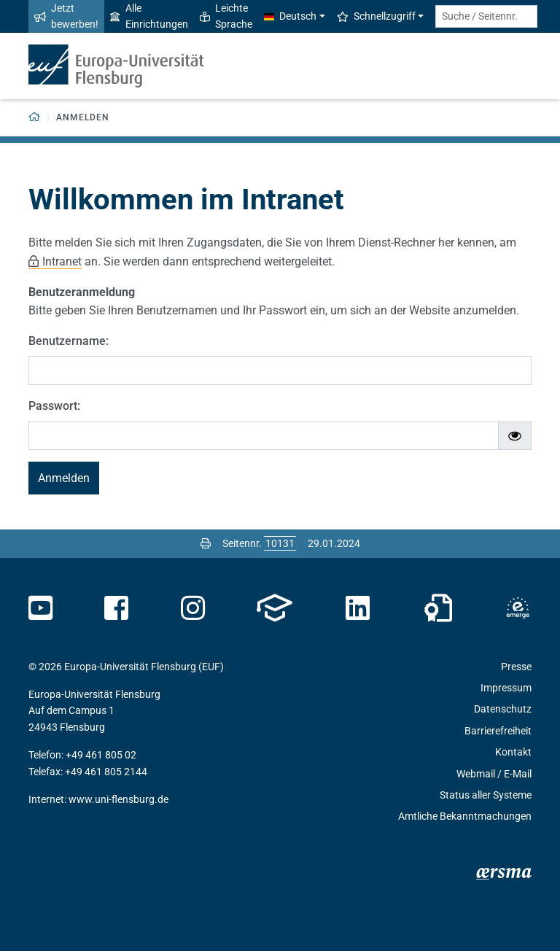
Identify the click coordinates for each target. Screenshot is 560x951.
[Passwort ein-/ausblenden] (515, 436)
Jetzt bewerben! (66, 16)
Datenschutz (503, 709)
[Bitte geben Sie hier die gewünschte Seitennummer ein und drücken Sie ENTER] (280, 543)
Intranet (62, 261)
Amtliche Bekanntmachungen (465, 816)
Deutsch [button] (290, 16)
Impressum (506, 688)
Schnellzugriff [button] (376, 16)
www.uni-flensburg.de (118, 799)
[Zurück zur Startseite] (35, 118)
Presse (516, 667)
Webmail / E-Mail (494, 774)
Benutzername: (69, 341)
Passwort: (54, 406)
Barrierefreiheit (498, 731)
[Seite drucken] (206, 543)
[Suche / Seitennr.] (486, 16)
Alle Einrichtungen (149, 16)
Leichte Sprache (226, 16)
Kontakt (513, 752)
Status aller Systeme (486, 795)
